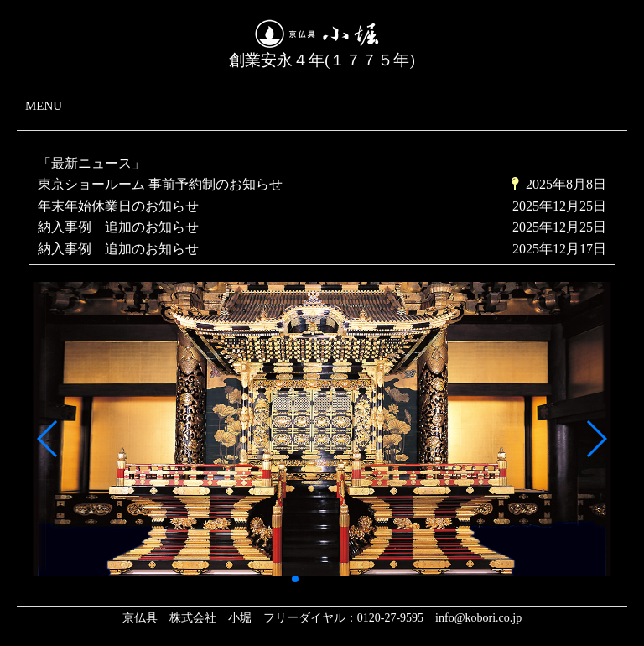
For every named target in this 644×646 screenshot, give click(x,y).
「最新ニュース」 (91, 163)
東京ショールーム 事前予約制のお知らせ (160, 184)
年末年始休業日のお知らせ (118, 206)
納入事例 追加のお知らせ (118, 227)
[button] (48, 439)
